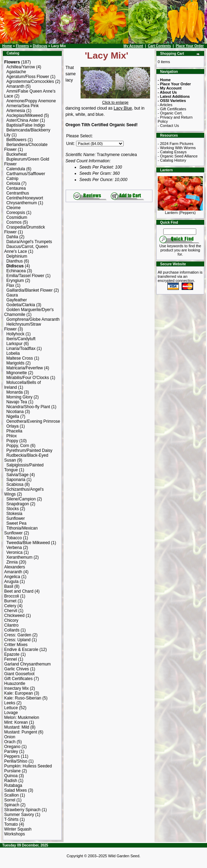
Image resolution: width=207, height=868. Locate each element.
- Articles (165, 105)
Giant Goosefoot (19, 674)
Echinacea (16, 271)
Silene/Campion (21, 499)
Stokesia (14, 514)
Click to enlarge (115, 101)
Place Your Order (190, 46)
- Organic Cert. (170, 113)
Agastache (16, 72)
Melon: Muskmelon (22, 717)
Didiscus (40, 46)
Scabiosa (15, 484)
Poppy (12, 441)
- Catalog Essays (172, 152)
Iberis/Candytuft (21, 339)
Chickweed (14, 616)
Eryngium (15, 281)
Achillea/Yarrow (20, 67)
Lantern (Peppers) (180, 211)
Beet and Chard (19, 591)
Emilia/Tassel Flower (25, 276)
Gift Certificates (18, 679)
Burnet (10, 601)
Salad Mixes (15, 790)
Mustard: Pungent (21, 732)
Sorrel (10, 800)
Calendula (16, 169)
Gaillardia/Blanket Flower (29, 290)
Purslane (12, 771)
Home (7, 46)
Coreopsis (16, 213)
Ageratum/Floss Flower (28, 77)
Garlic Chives (16, 669)
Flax (10, 285)
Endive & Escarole (21, 650)
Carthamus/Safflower (26, 174)
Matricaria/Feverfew (24, 368)
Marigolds (15, 363)
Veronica (14, 552)
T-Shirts (11, 819)
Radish (11, 781)
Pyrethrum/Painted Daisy (29, 450)
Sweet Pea (16, 523)
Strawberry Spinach (22, 810)
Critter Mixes (16, 645)
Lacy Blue (123, 108)
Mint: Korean (16, 722)
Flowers (22, 46)
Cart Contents (159, 46)
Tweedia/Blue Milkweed (28, 543)
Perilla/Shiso (16, 761)
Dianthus (14, 261)
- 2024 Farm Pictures (176, 144)
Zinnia (12, 562)
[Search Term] (180, 232)
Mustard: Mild (17, 727)
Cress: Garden (18, 635)
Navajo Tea (17, 402)
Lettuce (11, 708)
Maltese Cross (20, 358)
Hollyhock (15, 334)
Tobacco (14, 538)
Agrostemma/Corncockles (30, 81)
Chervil (11, 611)
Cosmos (14, 222)
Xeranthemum (19, 557)
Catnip (12, 179)
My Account (133, 46)
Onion (10, 737)
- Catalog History (172, 160)
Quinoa (11, 776)
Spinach (12, 805)
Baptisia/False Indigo (26, 125)
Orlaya (12, 426)
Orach (10, 742)
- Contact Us (168, 126)
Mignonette (16, 373)
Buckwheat (16, 154)
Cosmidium (17, 217)
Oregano (12, 747)
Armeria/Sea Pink (22, 106)
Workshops (15, 834)
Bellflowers (16, 140)
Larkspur (14, 344)
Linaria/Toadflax (21, 349)
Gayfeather (16, 300)
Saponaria (16, 480)
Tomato (11, 824)
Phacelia (14, 431)
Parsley (11, 751)
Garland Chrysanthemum (27, 664)
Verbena (14, 548)
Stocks (13, 509)
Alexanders (15, 567)
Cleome (13, 208)
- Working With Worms (177, 148)
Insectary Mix (16, 688)
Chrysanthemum (22, 203)
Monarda (14, 392)
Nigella (13, 416)
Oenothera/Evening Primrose (33, 421)
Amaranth (15, 86)
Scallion (11, 795)
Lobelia (13, 353)
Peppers (12, 756)
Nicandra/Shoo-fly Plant (28, 407)
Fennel (11, 659)
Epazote (12, 654)
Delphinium (17, 256)
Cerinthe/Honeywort (25, 198)
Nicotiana (15, 412)
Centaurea (16, 188)
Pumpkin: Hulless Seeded (28, 766)
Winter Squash (18, 829)
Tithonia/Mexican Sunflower (21, 531)
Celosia (13, 183)
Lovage (11, 713)
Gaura (12, 295)
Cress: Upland (17, 640)
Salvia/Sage (17, 475)
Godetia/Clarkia (21, 305)
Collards (12, 630)
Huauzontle (15, 684)
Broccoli (12, 596)
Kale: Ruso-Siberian (23, 698)
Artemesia (16, 111)
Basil (9, 586)
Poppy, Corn (18, 446)
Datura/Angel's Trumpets (29, 242)
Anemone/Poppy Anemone (31, 101)
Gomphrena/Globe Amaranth (33, 319)
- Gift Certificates (172, 109)
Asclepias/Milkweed (24, 115)
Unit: (71, 144)
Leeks (10, 703)
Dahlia (12, 237)
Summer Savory (19, 815)
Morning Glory (19, 397)
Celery (10, 606)
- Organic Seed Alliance (178, 156)
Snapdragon (18, 504)
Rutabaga (13, 785)
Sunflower (15, 518)
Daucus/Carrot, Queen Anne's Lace (26, 249)
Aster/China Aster (22, 120)
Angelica (12, 577)
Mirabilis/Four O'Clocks (28, 378)
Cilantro (11, 625)
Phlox (11, 436)
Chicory (11, 620)
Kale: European (19, 693)
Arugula (11, 582)
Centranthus (18, 193)
